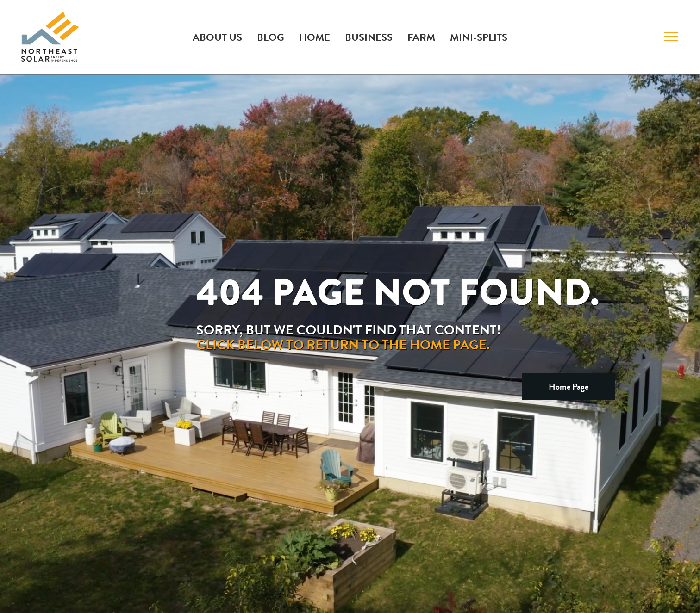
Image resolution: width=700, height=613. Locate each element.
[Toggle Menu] (671, 37)
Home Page (569, 387)
